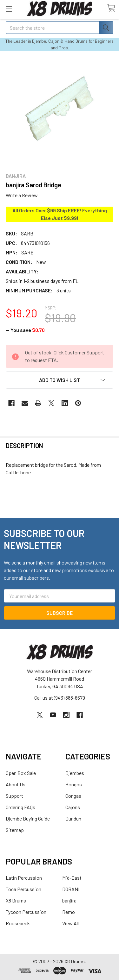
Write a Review (22, 195)
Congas (73, 796)
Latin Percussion (24, 878)
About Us (16, 784)
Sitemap (15, 830)
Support (14, 796)
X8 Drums (16, 900)
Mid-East (72, 878)
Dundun (73, 818)
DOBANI (71, 889)
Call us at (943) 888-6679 (60, 698)
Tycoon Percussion (26, 912)
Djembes (75, 773)
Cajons (73, 807)
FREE (74, 210)
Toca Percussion (23, 889)
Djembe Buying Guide (28, 818)
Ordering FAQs (20, 807)
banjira (69, 900)
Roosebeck (18, 923)
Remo (69, 912)
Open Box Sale (21, 773)
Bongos (74, 784)
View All (70, 923)
